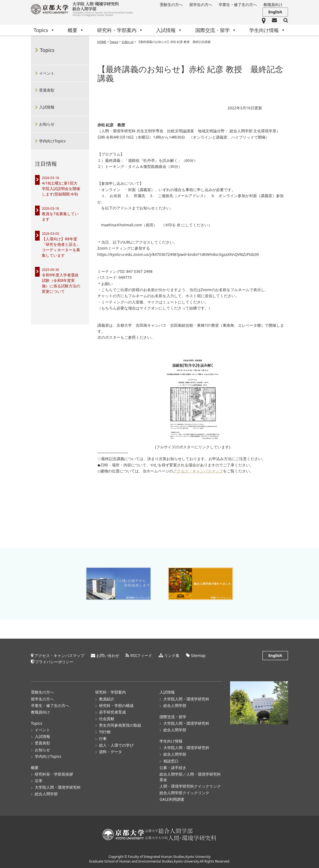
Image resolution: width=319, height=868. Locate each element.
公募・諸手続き (173, 768)
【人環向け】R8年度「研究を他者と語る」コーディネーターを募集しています (61, 247)
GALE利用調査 (172, 799)
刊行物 (105, 732)
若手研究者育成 (112, 712)
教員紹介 (107, 699)
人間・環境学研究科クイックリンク (190, 786)
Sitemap (198, 655)
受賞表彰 (47, 90)
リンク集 (172, 655)
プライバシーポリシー (54, 662)
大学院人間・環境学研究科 (58, 787)
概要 (76, 30)
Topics (44, 30)
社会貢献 (107, 719)
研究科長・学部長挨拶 (54, 774)
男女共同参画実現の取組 (120, 725)
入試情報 (169, 30)
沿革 (39, 781)
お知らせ (47, 124)
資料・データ (111, 752)
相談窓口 (171, 761)
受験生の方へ (171, 5)
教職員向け (273, 5)
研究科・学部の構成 (116, 705)
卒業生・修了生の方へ (238, 5)
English (275, 12)
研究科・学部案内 (120, 30)
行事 (103, 738)
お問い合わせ (108, 655)
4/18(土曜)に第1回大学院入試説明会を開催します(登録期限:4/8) (61, 188)
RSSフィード (141, 655)
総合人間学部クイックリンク (184, 793)
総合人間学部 (46, 794)
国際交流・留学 (216, 30)
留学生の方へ (201, 5)
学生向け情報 (267, 30)
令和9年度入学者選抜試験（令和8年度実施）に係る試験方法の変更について (61, 283)
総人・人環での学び (116, 745)
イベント (47, 73)
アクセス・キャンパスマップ (198, 471)
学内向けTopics (52, 141)
